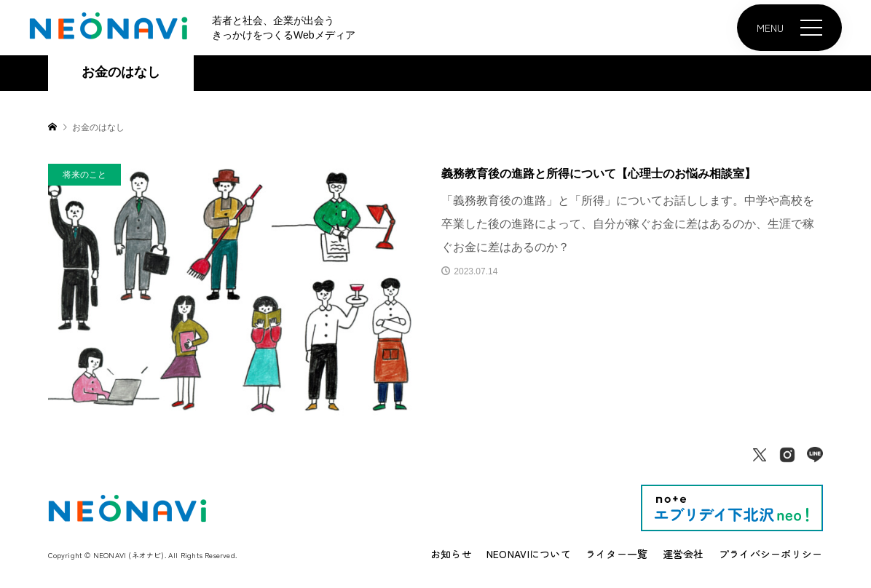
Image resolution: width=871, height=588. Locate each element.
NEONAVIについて (529, 554)
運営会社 (683, 554)
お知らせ (451, 554)
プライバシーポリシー (771, 554)
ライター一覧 (617, 554)
